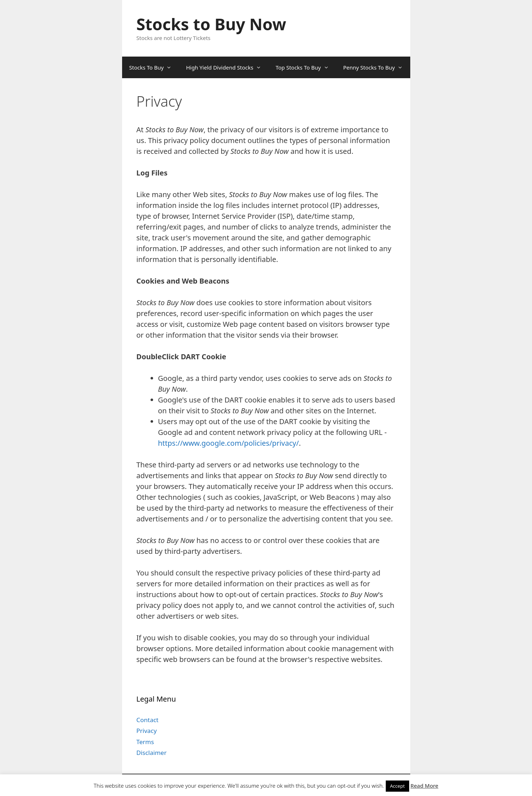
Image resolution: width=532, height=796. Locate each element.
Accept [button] (397, 786)
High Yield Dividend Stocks (227, 67)
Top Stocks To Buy (306, 67)
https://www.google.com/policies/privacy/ (229, 443)
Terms (145, 742)
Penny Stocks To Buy (377, 67)
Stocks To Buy (154, 67)
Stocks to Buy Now (211, 24)
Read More (424, 786)
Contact (148, 720)
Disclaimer (152, 753)
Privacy (147, 731)
